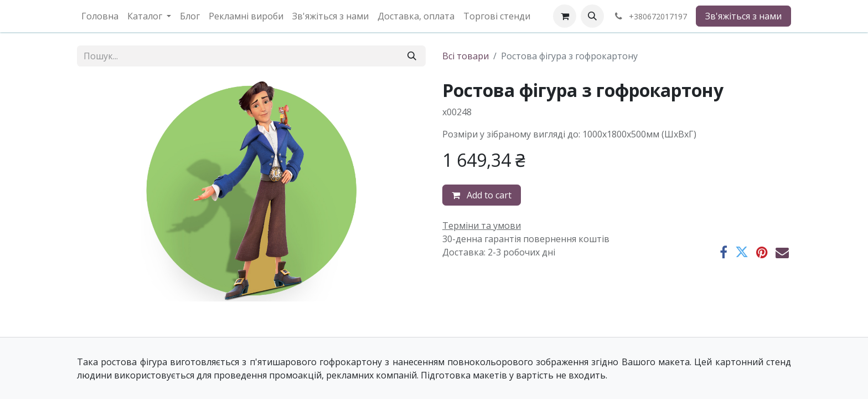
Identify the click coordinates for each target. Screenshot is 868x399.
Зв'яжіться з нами (743, 16)
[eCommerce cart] (565, 16)
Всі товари (466, 56)
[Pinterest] (762, 252)
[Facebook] (724, 252)
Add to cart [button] (482, 195)
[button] (592, 16)
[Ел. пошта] (782, 252)
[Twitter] (742, 252)
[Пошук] (412, 56)
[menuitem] (100, 16)
